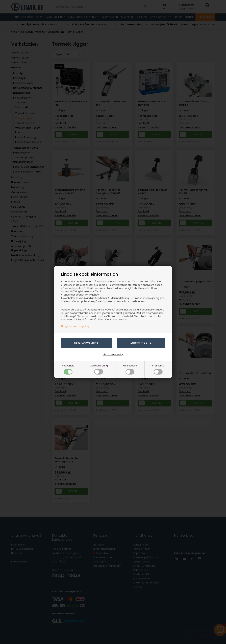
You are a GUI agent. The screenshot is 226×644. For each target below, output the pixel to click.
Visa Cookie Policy (113, 355)
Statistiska (158, 369)
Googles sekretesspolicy (75, 326)
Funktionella (130, 369)
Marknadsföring (99, 369)
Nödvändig (68, 369)
